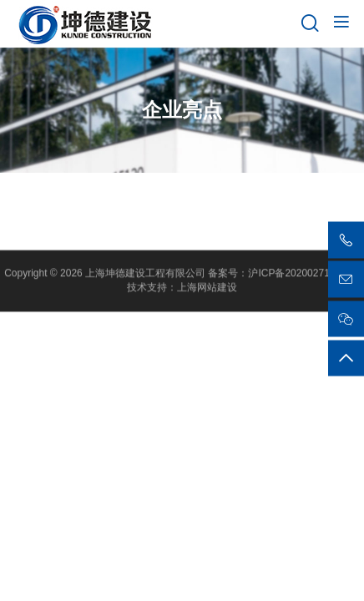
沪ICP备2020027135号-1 (303, 275)
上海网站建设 (207, 289)
